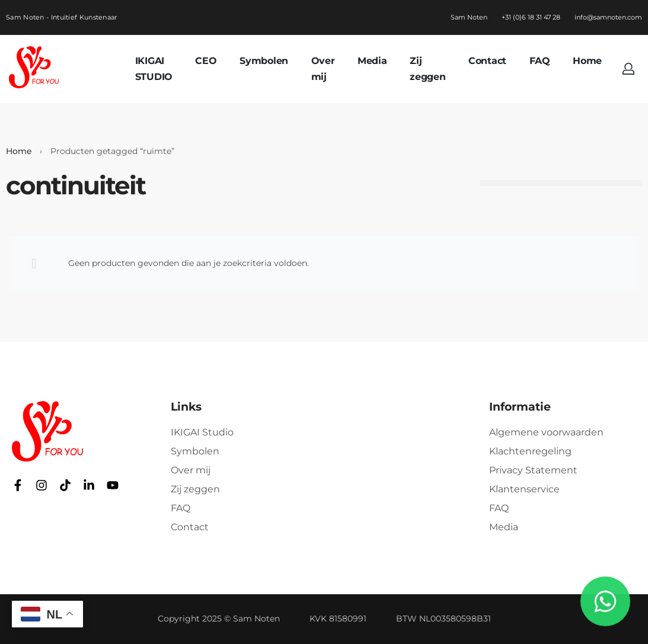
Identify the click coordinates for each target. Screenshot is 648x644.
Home (19, 151)
